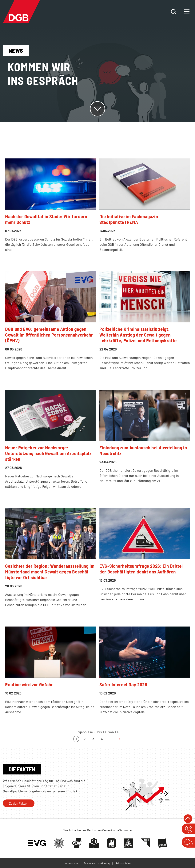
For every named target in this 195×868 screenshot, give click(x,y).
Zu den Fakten (19, 803)
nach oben (188, 819)
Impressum (71, 863)
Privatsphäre (123, 863)
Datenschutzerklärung (97, 863)
